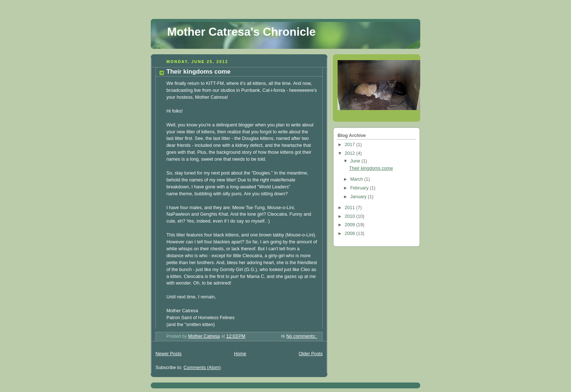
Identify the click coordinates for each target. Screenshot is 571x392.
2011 (351, 208)
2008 (351, 234)
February (360, 188)
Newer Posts (168, 354)
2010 (351, 216)
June (356, 161)
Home (240, 354)
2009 (351, 225)
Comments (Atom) (202, 368)
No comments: (302, 336)
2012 (351, 153)
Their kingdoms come (198, 72)
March (357, 179)
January (359, 197)
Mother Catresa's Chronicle (241, 32)
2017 (351, 145)
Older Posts (311, 354)
